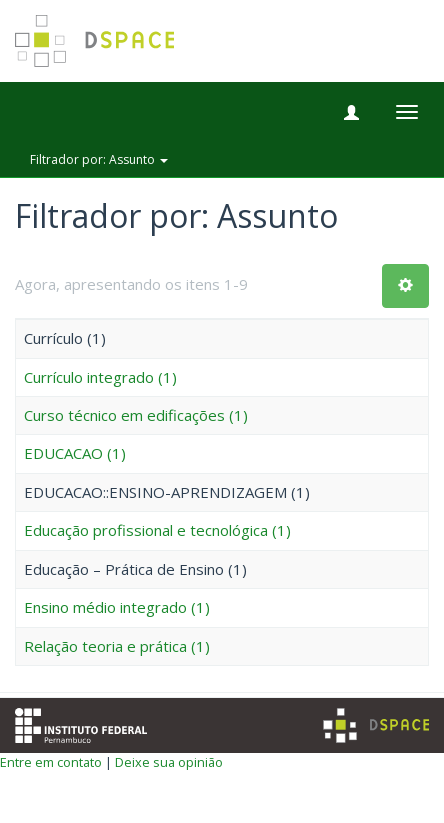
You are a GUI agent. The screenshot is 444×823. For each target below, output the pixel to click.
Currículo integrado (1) (100, 377)
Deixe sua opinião (169, 762)
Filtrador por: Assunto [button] (99, 159)
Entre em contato (51, 762)
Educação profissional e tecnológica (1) (157, 530)
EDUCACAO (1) (75, 453)
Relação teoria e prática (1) (117, 646)
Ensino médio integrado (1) (117, 607)
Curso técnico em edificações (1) (136, 415)
